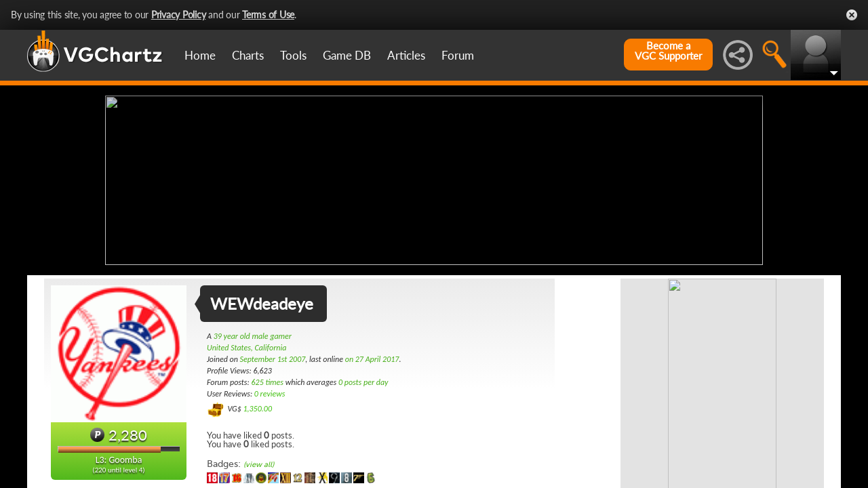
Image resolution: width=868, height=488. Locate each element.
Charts (248, 55)
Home (200, 55)
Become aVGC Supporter (668, 51)
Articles (406, 55)
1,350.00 (257, 409)
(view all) (259, 465)
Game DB (347, 55)
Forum (458, 55)
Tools (293, 55)
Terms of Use (268, 15)
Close (852, 15)
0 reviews (270, 394)
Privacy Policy (179, 15)
